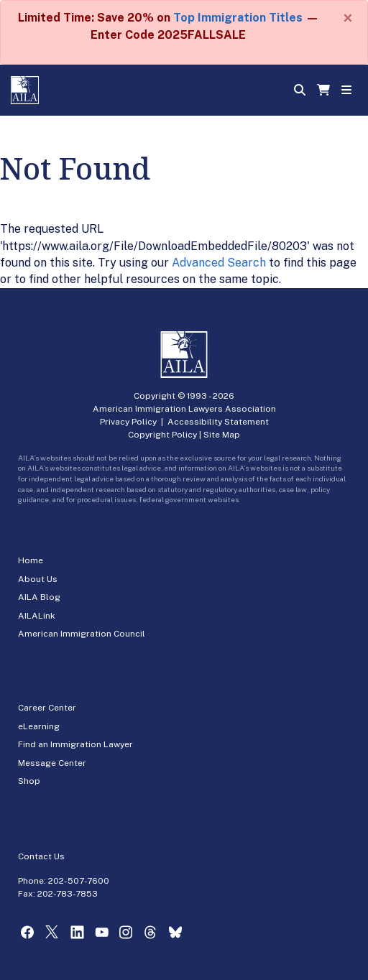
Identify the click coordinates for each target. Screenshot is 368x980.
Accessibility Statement (218, 422)
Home (31, 560)
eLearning (39, 726)
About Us (38, 579)
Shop (29, 781)
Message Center (52, 763)
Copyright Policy (162, 435)
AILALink (37, 616)
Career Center (47, 708)
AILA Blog (39, 597)
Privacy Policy (128, 422)
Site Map (222, 435)
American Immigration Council (82, 634)
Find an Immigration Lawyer (75, 744)
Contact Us (41, 856)
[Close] (348, 18)
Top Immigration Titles (238, 18)
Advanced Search (219, 263)
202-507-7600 (79, 881)
